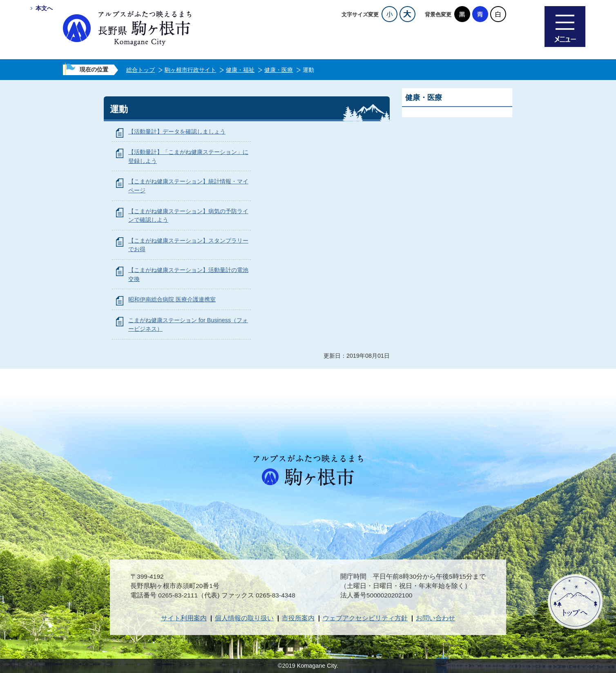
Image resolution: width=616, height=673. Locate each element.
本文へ (44, 8)
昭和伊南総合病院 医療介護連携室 (172, 299)
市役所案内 (298, 618)
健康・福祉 (240, 70)
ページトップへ (575, 602)
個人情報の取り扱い (244, 618)
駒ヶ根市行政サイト (190, 70)
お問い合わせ (435, 618)
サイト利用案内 (184, 618)
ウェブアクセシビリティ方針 (365, 618)
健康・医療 (279, 70)
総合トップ (141, 70)
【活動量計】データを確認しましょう (177, 131)
